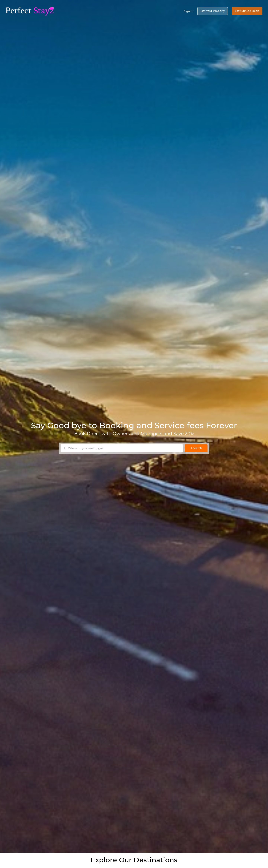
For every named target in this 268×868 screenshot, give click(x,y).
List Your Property (213, 11)
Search (196, 448)
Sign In (189, 11)
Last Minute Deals (247, 11)
